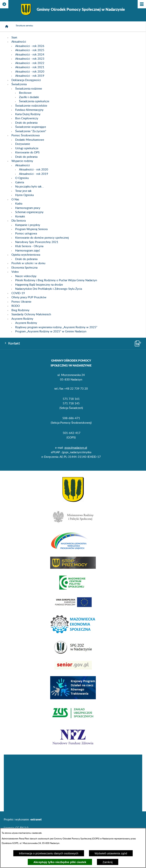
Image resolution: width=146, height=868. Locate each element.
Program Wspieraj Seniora (31, 229)
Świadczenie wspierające (31, 127)
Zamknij (108, 862)
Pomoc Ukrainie (21, 302)
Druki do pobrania (26, 123)
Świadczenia (19, 84)
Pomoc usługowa (26, 234)
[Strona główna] (7, 27)
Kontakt (20, 217)
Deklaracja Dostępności (26, 80)
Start (14, 38)
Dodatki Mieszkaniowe (30, 140)
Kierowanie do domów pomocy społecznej (42, 238)
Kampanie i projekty (28, 225)
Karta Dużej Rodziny (28, 114)
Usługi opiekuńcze (27, 148)
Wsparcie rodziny (22, 161)
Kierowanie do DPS (27, 153)
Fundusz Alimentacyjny (29, 110)
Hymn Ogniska (24, 195)
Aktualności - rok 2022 (30, 63)
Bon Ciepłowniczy (27, 118)
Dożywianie (23, 144)
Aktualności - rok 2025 (30, 50)
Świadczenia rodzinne (29, 89)
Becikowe (25, 93)
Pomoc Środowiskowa (25, 136)
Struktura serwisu (24, 26)
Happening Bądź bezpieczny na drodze (39, 285)
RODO (16, 306)
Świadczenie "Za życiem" (31, 131)
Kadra (19, 204)
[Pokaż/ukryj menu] (142, 4)
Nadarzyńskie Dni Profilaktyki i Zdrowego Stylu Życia (49, 289)
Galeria (20, 182)
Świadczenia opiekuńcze (34, 101)
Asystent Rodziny (22, 319)
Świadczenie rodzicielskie (31, 106)
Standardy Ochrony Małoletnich (31, 314)
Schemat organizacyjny (29, 212)
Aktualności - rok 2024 (30, 55)
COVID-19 (18, 293)
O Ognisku (22, 178)
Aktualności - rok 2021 (30, 67)
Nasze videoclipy (26, 276)
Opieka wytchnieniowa (26, 255)
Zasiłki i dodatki (29, 97)
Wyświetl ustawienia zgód (111, 853)
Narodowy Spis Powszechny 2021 (37, 242)
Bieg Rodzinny (20, 310)
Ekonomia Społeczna (24, 268)
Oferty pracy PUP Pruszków (29, 297)
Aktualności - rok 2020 (30, 72)
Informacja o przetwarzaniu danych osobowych (49, 853)
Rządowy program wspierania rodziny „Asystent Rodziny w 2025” (56, 327)
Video (15, 272)
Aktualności (19, 42)
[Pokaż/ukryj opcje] (4, 4)
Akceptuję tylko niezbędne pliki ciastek (60, 862)
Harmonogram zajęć (28, 251)
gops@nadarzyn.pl (76, 448)
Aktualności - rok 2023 (30, 59)
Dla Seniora (19, 221)
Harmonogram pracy (28, 208)
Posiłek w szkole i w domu (28, 263)
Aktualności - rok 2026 (30, 46)
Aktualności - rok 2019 (30, 76)
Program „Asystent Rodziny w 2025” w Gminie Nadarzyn (51, 332)
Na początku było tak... (30, 187)
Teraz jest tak (23, 191)
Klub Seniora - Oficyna (29, 246)
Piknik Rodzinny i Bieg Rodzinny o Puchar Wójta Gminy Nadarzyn (56, 280)
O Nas (15, 200)
